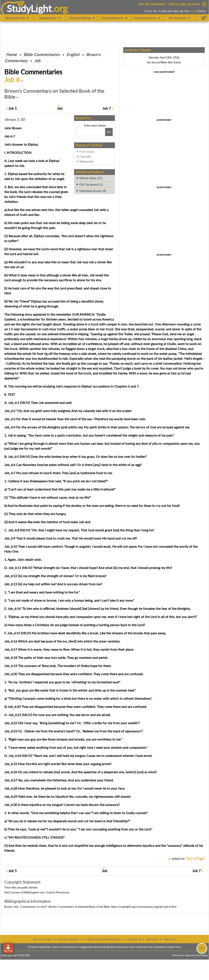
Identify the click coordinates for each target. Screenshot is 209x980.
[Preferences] (204, 18)
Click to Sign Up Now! (184, 4)
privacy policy (68, 939)
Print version (87, 152)
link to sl (170, 939)
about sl (152, 939)
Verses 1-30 (14, 120)
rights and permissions (104, 939)
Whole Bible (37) (91, 178)
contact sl (133, 939)
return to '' (188, 859)
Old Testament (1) (91, 184)
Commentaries (42, 54)
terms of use (42, 939)
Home (12, 54)
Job (37, 60)
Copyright (85, 156)
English (73, 54)
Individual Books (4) (93, 191)
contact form (174, 947)
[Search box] (90, 132)
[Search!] (109, 132)
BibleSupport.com (34, 892)
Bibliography (87, 161)
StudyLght (29, 8)
